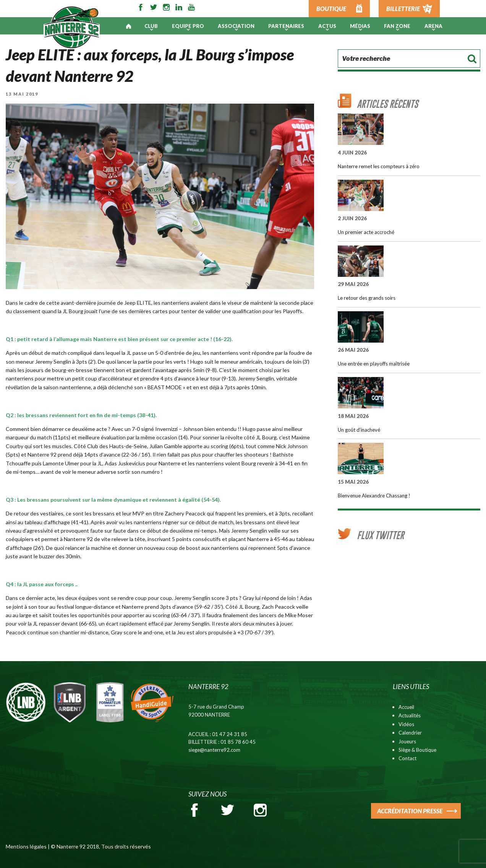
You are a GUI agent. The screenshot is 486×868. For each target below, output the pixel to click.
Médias (360, 26)
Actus (327, 26)
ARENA (433, 26)
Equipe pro (188, 26)
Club (151, 26)
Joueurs (407, 741)
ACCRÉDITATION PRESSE (410, 811)
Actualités (410, 715)
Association (236, 26)
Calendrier (410, 733)
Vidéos (406, 724)
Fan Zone (397, 26)
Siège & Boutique (417, 750)
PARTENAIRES (286, 26)
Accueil (406, 707)
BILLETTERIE (403, 9)
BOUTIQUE (331, 9)
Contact (407, 758)
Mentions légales (26, 846)
